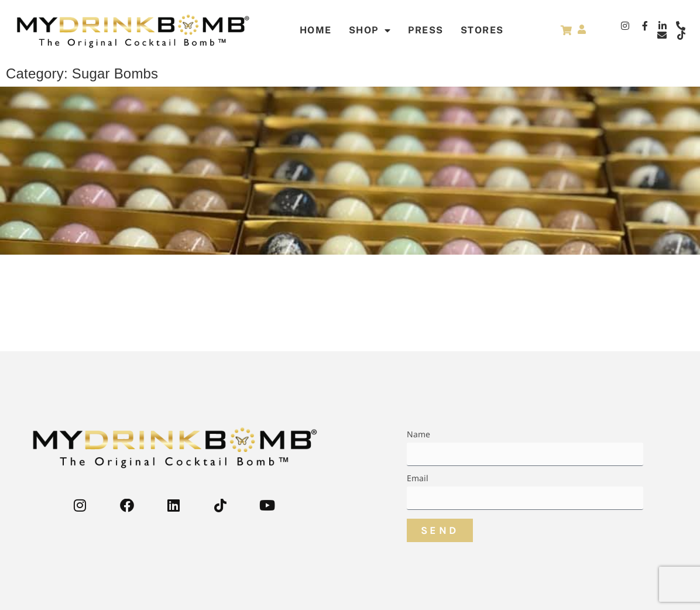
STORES (482, 30)
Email (418, 479)
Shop (370, 30)
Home (316, 30)
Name (419, 435)
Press (426, 30)
